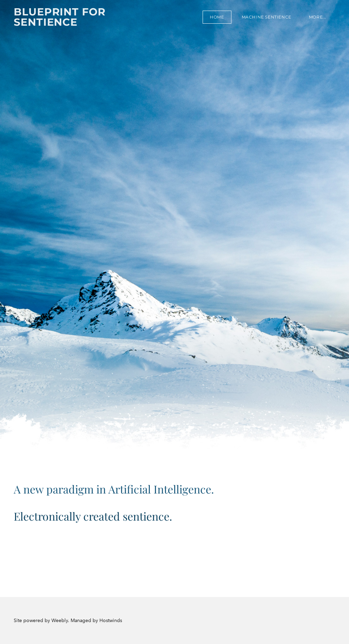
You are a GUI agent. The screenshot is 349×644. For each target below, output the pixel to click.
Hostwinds (111, 621)
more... (318, 17)
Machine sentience (267, 17)
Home (217, 17)
